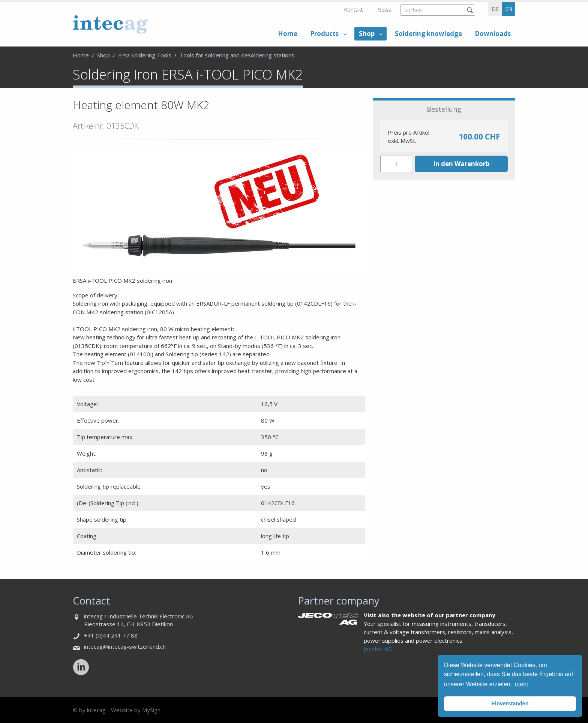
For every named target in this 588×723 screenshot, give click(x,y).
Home (288, 34)
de (495, 9)
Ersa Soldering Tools (145, 55)
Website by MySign (136, 710)
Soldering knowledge (428, 34)
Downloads (493, 34)
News (384, 10)
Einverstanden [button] (510, 703)
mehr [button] (522, 684)
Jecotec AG (378, 649)
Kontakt (353, 10)
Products (324, 34)
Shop (367, 34)
